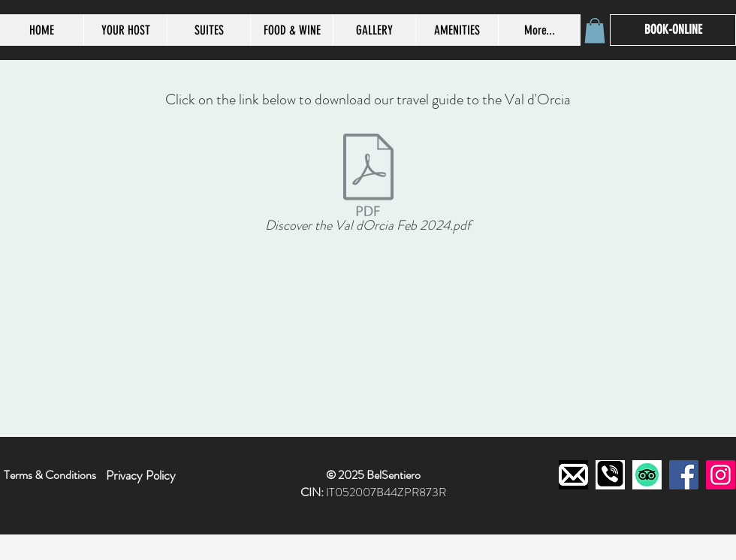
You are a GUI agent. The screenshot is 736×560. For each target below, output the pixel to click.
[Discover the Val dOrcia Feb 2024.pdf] (368, 186)
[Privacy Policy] (141, 475)
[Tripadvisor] (647, 475)
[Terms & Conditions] (50, 475)
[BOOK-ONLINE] (673, 30)
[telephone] (610, 475)
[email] (573, 475)
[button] (595, 30)
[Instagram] (721, 475)
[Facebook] (684, 475)
